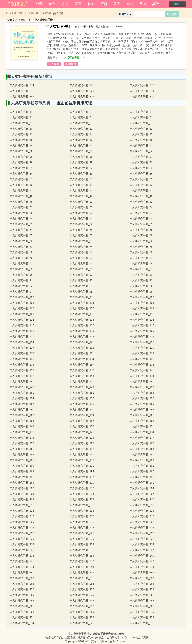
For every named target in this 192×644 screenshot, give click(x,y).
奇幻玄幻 (26, 20)
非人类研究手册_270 (142, 96)
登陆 (176, 4)
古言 (65, 4)
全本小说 (33, 13)
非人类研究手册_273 (142, 91)
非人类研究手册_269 (82, 96)
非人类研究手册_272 (82, 91)
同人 (117, 4)
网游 (143, 4)
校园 (39, 4)
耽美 (91, 4)
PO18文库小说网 (94, 641)
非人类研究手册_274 (22, 85)
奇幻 (130, 4)
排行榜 (22, 13)
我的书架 (46, 13)
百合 (104, 4)
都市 (52, 4)
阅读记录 (58, 13)
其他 (156, 4)
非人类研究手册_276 (73, 57)
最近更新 (11, 13)
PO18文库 (12, 20)
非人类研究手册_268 (22, 96)
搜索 (172, 14)
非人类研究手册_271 (22, 91)
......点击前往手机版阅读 (71, 103)
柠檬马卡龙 (87, 27)
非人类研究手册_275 (82, 85)
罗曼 (78, 4)
